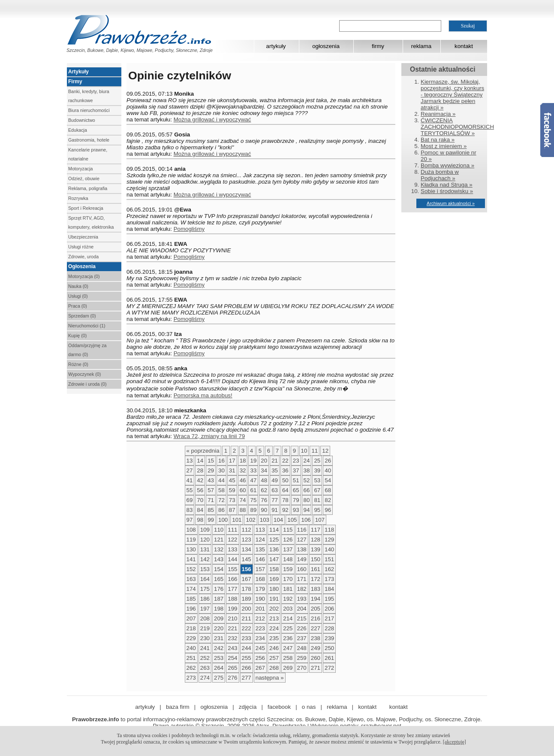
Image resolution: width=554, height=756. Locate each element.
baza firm (178, 707)
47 (253, 480)
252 (205, 658)
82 (328, 500)
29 (211, 470)
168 (260, 579)
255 (247, 658)
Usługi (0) (78, 296)
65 (296, 490)
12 (325, 451)
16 (221, 461)
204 (302, 609)
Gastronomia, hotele (89, 140)
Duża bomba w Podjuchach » (440, 175)
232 (232, 638)
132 (219, 549)
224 (274, 628)
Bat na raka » (438, 140)
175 (205, 589)
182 (302, 589)
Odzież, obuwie (84, 178)
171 (302, 579)
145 (247, 559)
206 (329, 609)
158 (274, 569)
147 (274, 559)
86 (221, 510)
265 (232, 668)
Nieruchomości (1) (87, 326)
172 (316, 579)
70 (200, 500)
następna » (270, 678)
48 (264, 480)
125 (274, 540)
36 (285, 470)
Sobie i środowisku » (447, 191)
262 (191, 668)
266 (247, 668)
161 (316, 569)
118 (329, 530)
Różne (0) (78, 364)
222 (247, 628)
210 (232, 618)
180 (274, 589)
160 (302, 569)
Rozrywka (78, 198)
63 (275, 490)
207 (191, 618)
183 (316, 589)
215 (302, 618)
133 (232, 549)
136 (274, 549)
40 (328, 470)
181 (288, 589)
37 (296, 470)
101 (237, 520)
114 (274, 530)
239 (329, 638)
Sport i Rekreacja (86, 208)
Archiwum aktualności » (451, 203)
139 (316, 549)
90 (264, 510)
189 (247, 599)
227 (316, 628)
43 (211, 480)
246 (274, 648)
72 (221, 500)
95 (317, 510)
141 (191, 559)
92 (285, 510)
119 (191, 540)
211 (247, 618)
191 (274, 599)
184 (329, 589)
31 (232, 470)
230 (205, 638)
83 (190, 510)
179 (260, 589)
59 (232, 490)
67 (317, 490)
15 (211, 461)
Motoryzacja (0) (84, 276)
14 (200, 461)
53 (317, 480)
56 (200, 490)
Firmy (75, 82)
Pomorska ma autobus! (203, 395)
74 (243, 500)
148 (288, 559)
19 (253, 461)
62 (264, 490)
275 (219, 678)
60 (243, 490)
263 (205, 668)
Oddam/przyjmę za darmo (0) (87, 350)
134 (247, 549)
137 (288, 549)
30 (221, 470)
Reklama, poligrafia (88, 188)
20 (264, 461)
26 (328, 461)
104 (278, 520)
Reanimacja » (438, 114)
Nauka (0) (78, 286)
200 (247, 609)
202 (274, 609)
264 (219, 668)
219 (205, 628)
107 (320, 520)
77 (275, 500)
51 (296, 480)
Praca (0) (78, 306)
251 (191, 658)
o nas (309, 707)
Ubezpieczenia (83, 237)
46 (243, 480)
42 (200, 480)
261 (329, 658)
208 (205, 618)
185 (191, 599)
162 (329, 569)
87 (232, 510)
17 (232, 461)
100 (223, 520)
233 (247, 638)
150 (316, 559)
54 (328, 480)
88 (243, 510)
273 (191, 678)
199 (232, 609)
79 (296, 500)
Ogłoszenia (82, 266)
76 (264, 500)
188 (232, 599)
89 (253, 510)
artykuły (276, 46)
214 (288, 618)
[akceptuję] (455, 742)
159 (288, 569)
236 (288, 638)
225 (288, 628)
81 (317, 500)
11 (315, 451)
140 (329, 549)
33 (253, 470)
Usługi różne (81, 247)
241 (205, 648)
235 (274, 638)
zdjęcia (248, 707)
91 (275, 510)
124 (260, 540)
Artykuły (78, 72)
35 (275, 470)
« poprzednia (203, 451)
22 (285, 461)
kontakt (464, 46)
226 (302, 628)
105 (292, 520)
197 (205, 609)
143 (219, 559)
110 (219, 530)
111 (232, 530)
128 (316, 540)
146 (260, 559)
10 (304, 451)
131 (205, 549)
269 (288, 668)
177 (232, 589)
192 (288, 599)
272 (329, 668)
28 (200, 470)
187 (219, 599)
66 (307, 490)
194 (316, 599)
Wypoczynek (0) (84, 374)
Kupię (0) (77, 336)
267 (260, 668)
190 (260, 599)
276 (232, 678)
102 (250, 520)
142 (205, 559)
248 (302, 648)
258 (288, 658)
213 (274, 618)
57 (211, 490)
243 (232, 648)
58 (221, 490)
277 (247, 678)
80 (307, 500)
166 (232, 579)
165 (219, 579)
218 (191, 628)
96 (328, 510)
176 (219, 589)
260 (316, 658)
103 (265, 520)
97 (190, 520)
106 (306, 520)
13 (190, 461)
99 (211, 520)
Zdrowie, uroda (83, 257)
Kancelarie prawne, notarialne (88, 154)
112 (247, 530)
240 (191, 648)
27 (190, 470)
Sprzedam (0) (82, 316)
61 (253, 490)
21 (275, 461)
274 (205, 678)
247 (288, 648)
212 (260, 618)
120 (205, 540)
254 (232, 658)
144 (232, 559)
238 (316, 638)
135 (260, 549)
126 (288, 540)
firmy (378, 46)
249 (316, 648)
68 (328, 490)
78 (285, 500)
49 (275, 480)
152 (191, 569)
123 (247, 540)
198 (219, 609)
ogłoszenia (326, 46)
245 (260, 648)
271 (316, 668)
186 (205, 599)
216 (316, 618)
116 (302, 530)
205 (316, 609)
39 (317, 470)
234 (260, 638)
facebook (279, 707)
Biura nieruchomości (89, 110)
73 (232, 500)
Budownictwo (82, 120)
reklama (421, 46)
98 (200, 520)
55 (190, 490)
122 (232, 540)
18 (243, 461)
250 (329, 648)
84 (200, 510)
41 (190, 480)
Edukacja (78, 130)
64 (285, 490)
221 (232, 628)
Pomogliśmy (189, 229)
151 (329, 559)
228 (329, 628)
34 (264, 470)
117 (316, 530)
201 (260, 609)
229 (191, 638)
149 (302, 559)
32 (243, 470)
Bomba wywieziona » (447, 165)
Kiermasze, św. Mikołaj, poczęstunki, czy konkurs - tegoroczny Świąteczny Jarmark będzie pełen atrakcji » (452, 95)
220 (219, 628)
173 (329, 579)
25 (317, 461)
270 (302, 668)
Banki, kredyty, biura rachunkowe (89, 96)
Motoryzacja (80, 169)
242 (219, 648)
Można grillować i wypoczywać (212, 119)
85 (211, 510)
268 (274, 668)
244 (247, 648)
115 (288, 530)
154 (219, 569)
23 (296, 461)
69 (190, 500)
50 (285, 480)
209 (219, 618)
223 (260, 628)
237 (302, 638)
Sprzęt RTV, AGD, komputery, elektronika (91, 222)
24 (307, 461)
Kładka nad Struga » (447, 185)
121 (219, 540)
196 (191, 609)
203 (288, 609)
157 (260, 569)
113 (260, 530)
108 (191, 530)
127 (302, 540)
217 (329, 618)
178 (247, 589)
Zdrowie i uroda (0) (87, 384)
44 (221, 480)
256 (260, 658)
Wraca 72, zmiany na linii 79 (209, 436)
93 (296, 510)
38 (307, 470)
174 (191, 589)
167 (247, 579)
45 (232, 480)
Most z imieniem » (444, 146)
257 (274, 658)
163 (191, 579)
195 (329, 599)
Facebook (547, 130)
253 (219, 658)
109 (205, 530)
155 (232, 569)
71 (211, 500)
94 (307, 510)
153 (205, 569)
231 (219, 638)
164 (205, 579)
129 (329, 540)
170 (288, 579)
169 (274, 579)
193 (302, 599)
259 (302, 658)
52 (307, 480)
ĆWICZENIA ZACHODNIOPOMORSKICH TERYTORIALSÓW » (457, 127)
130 (191, 549)
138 (302, 549)
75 (253, 500)
